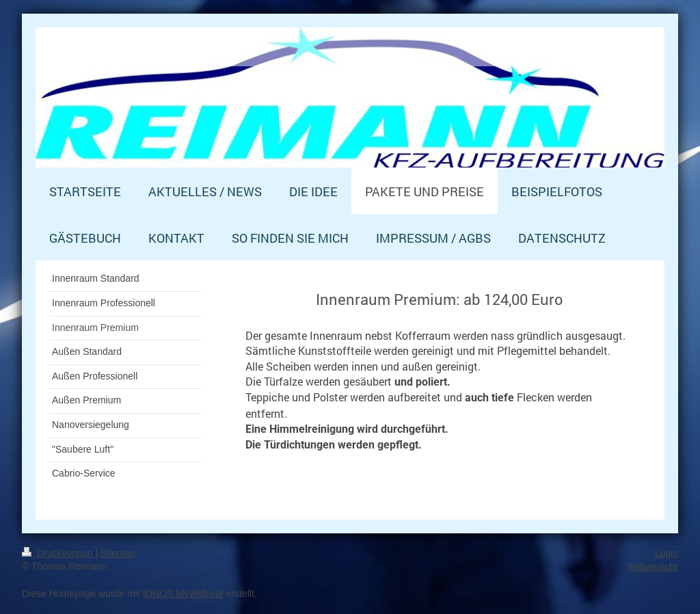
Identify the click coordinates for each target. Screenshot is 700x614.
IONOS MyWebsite (183, 593)
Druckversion (58, 553)
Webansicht (653, 566)
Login (667, 553)
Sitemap (118, 553)
